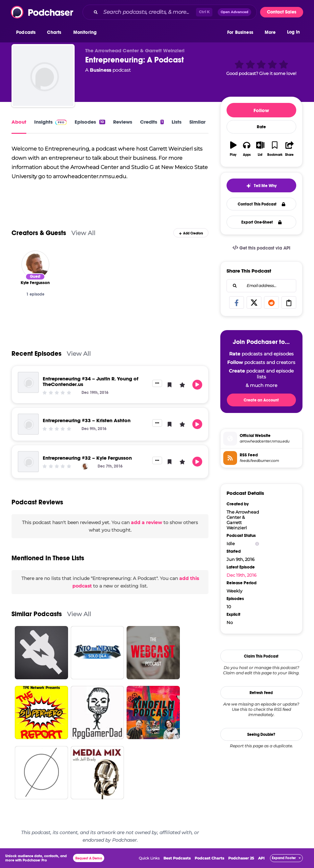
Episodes (90, 122)
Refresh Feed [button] (261, 693)
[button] (27, 33)
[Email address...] (261, 286)
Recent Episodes (36, 354)
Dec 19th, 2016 (242, 575)
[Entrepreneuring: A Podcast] (43, 76)
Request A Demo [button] (89, 858)
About (19, 122)
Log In (293, 32)
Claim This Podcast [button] (261, 656)
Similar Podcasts (37, 614)
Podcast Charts (209, 858)
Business (100, 70)
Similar (197, 122)
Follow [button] (261, 110)
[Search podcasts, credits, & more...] (148, 12)
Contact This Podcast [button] (262, 204)
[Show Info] (257, 544)
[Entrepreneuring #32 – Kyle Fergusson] (28, 462)
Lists (177, 122)
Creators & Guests (39, 233)
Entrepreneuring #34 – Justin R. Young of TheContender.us (91, 381)
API (261, 858)
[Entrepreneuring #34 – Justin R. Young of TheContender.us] (28, 382)
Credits (152, 122)
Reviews (123, 122)
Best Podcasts (177, 858)
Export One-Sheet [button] (262, 222)
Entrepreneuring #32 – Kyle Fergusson (87, 458)
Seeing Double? (261, 735)
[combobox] (170, 12)
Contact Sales (282, 12)
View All (83, 233)
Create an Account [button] (261, 400)
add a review (146, 522)
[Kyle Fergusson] (35, 265)
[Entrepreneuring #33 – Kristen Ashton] (28, 424)
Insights (50, 122)
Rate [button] (261, 127)
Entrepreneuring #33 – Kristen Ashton (87, 420)
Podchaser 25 (241, 858)
